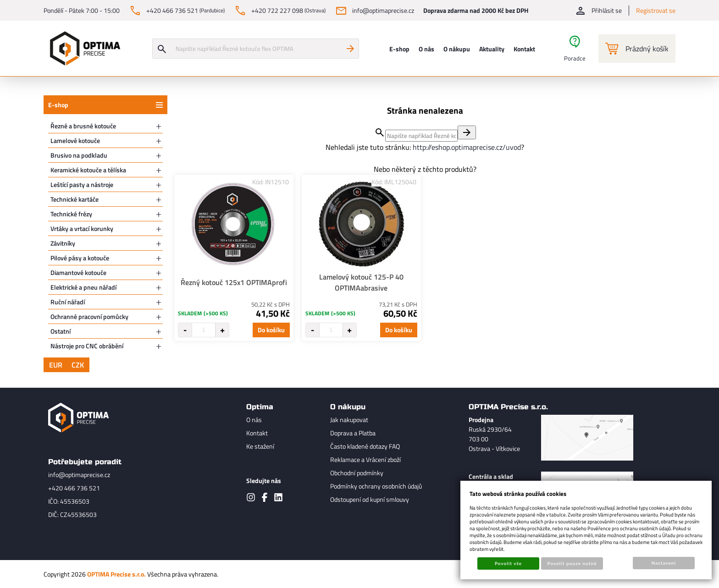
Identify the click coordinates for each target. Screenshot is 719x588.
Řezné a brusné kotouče (83, 126)
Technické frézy (71, 214)
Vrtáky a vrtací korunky (82, 228)
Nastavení (664, 563)
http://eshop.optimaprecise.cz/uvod (467, 147)
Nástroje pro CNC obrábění (87, 346)
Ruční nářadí (68, 302)
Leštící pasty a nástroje (82, 184)
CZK (78, 365)
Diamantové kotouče (78, 272)
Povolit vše (508, 563)
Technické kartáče (75, 199)
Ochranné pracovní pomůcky (89, 316)
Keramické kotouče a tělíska (88, 170)
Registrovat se (656, 10)
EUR (56, 365)
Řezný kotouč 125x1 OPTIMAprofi (234, 282)
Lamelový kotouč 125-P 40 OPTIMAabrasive (361, 282)
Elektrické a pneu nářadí (83, 287)
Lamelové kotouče (75, 140)
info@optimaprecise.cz (79, 475)
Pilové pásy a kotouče (80, 258)
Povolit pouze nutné (572, 563)
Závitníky (63, 243)
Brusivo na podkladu (79, 155)
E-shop (58, 105)
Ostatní (61, 331)
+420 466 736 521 (74, 488)
